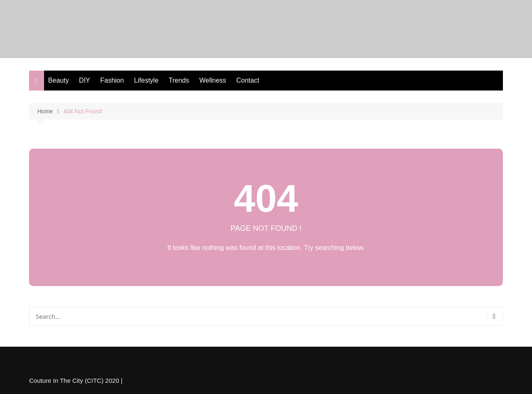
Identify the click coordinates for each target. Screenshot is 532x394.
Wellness (213, 80)
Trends (179, 80)
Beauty (59, 80)
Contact (248, 80)
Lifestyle (147, 80)
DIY (85, 80)
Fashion (112, 80)
